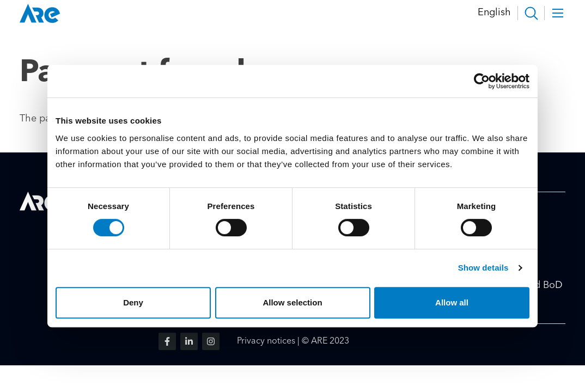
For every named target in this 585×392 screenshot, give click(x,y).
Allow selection (292, 302)
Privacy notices (266, 341)
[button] (531, 13)
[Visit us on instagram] (211, 341)
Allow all (452, 302)
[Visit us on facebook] (167, 341)
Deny (133, 302)
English (494, 13)
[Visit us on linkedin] (189, 341)
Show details (483, 268)
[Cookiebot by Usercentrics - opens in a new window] (482, 81)
